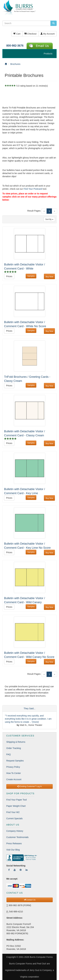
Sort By (49, 219)
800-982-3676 (15, 46)
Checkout (30, 34)
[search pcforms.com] (53, 23)
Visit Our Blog (13, 850)
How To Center (14, 773)
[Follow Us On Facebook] (9, 870)
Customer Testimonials (17, 837)
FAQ (8, 754)
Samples (31, 276)
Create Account (14, 779)
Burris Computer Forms (41, 957)
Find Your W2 (13, 812)
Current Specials (14, 818)
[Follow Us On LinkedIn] (27, 870)
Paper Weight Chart (16, 806)
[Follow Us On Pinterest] (21, 870)
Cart (17, 34)
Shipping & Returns (16, 742)
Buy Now (49, 277)
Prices (9, 276)
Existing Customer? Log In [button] (29, 786)
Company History (15, 831)
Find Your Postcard (33, 189)
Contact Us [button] (30, 900)
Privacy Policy (13, 767)
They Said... (29, 708)
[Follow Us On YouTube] (15, 870)
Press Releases (14, 843)
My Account (48, 34)
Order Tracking (14, 748)
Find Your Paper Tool (17, 800)
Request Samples (15, 761)
